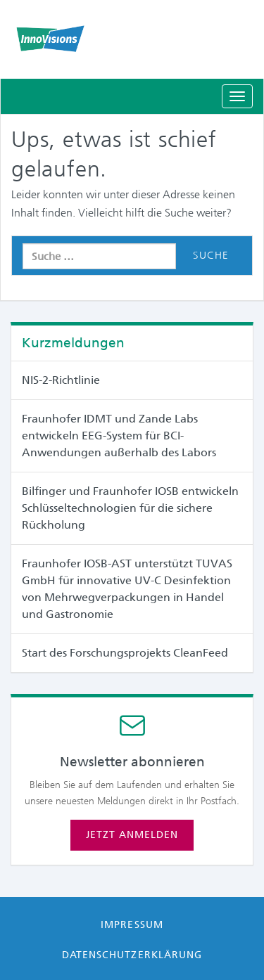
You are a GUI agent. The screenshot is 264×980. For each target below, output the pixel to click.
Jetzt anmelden (132, 834)
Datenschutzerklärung (132, 955)
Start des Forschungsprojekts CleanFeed (125, 653)
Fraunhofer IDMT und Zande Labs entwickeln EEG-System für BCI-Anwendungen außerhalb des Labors (119, 436)
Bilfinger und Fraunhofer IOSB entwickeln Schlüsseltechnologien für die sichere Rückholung (130, 508)
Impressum (132, 924)
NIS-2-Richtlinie (61, 380)
